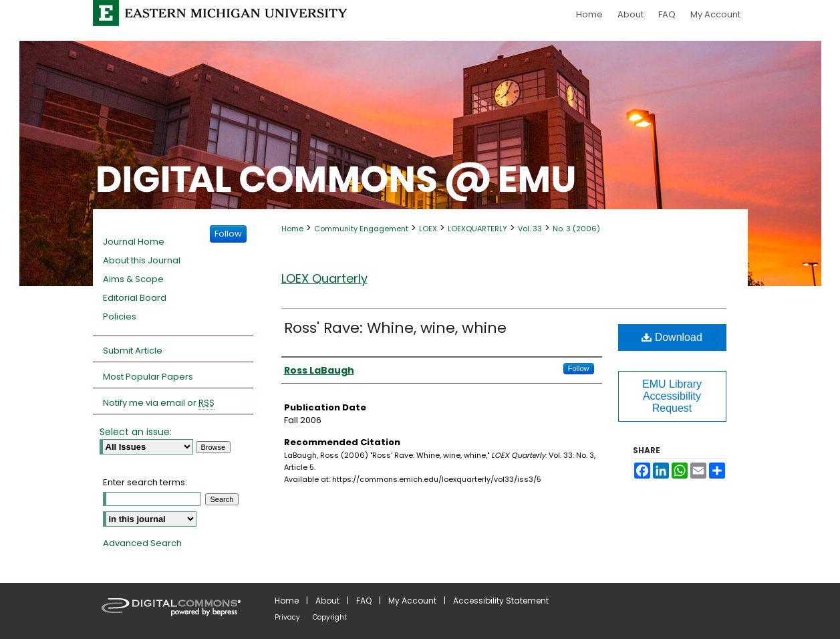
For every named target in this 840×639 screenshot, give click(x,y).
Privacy (287, 617)
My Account (412, 601)
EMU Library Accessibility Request (672, 396)
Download (672, 337)
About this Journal (142, 260)
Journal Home (134, 242)
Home (292, 229)
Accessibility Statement (501, 601)
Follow (579, 368)
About (327, 601)
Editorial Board (135, 298)
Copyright (330, 617)
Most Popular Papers (148, 377)
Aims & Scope (133, 279)
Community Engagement (361, 229)
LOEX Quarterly (324, 278)
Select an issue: (136, 432)
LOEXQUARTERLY (477, 229)
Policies (120, 316)
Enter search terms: (145, 482)
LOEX (428, 229)
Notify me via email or (159, 403)
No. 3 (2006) (576, 229)
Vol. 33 (530, 229)
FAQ (364, 601)
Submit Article (133, 351)
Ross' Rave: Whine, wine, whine (395, 328)
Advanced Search (142, 543)
